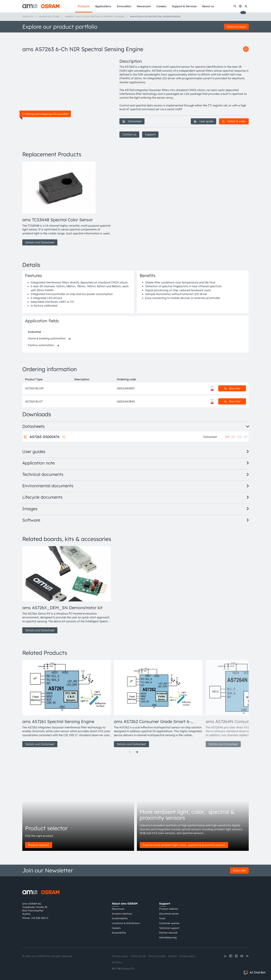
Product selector (39, 845)
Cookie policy (187, 956)
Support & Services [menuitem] (184, 6)
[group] (67, 204)
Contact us (129, 134)
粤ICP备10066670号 (123, 969)
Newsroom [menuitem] (144, 6)
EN (227, 437)
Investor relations (122, 914)
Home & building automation (47, 338)
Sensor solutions (49, 16)
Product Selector (169, 909)
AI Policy (117, 962)
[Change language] (240, 6)
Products (28, 16)
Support (150, 134)
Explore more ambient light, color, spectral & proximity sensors (184, 845)
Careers (116, 928)
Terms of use (138, 956)
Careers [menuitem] (161, 6)
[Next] (137, 752)
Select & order (234, 121)
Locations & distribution (126, 923)
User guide (204, 121)
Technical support (169, 928)
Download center (169, 914)
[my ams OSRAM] (246, 6)
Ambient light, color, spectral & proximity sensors (95, 16)
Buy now (232, 388)
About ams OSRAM (125, 903)
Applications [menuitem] (103, 6)
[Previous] (130, 752)
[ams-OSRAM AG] (41, 6)
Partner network (168, 933)
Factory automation (41, 345)
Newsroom (118, 909)
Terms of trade (157, 956)
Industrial (34, 332)
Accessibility (119, 933)
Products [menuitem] (84, 6)
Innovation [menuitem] (124, 6)
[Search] (235, 6)
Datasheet (132, 121)
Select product (236, 27)
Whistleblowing (168, 938)
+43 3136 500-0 (39, 918)
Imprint (172, 956)
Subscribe (239, 870)
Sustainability (120, 918)
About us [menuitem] (208, 6)
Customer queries (169, 923)
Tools (162, 918)
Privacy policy (120, 956)
